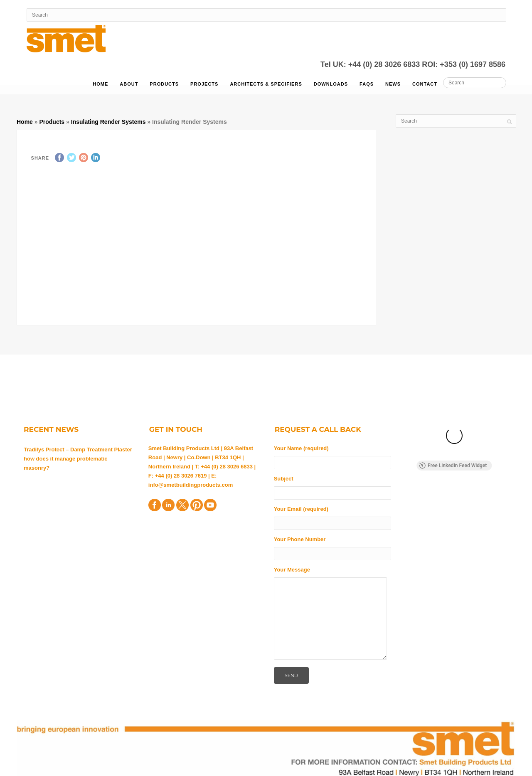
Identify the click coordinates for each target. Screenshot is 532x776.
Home (100, 84)
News (393, 84)
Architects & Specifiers (266, 84)
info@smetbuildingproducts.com (191, 485)
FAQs (367, 84)
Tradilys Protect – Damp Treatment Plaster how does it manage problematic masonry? (78, 459)
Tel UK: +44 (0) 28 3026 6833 (371, 64)
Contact (425, 84)
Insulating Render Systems (108, 122)
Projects (204, 84)
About (129, 84)
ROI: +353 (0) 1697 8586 (464, 64)
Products (164, 84)
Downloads (331, 84)
